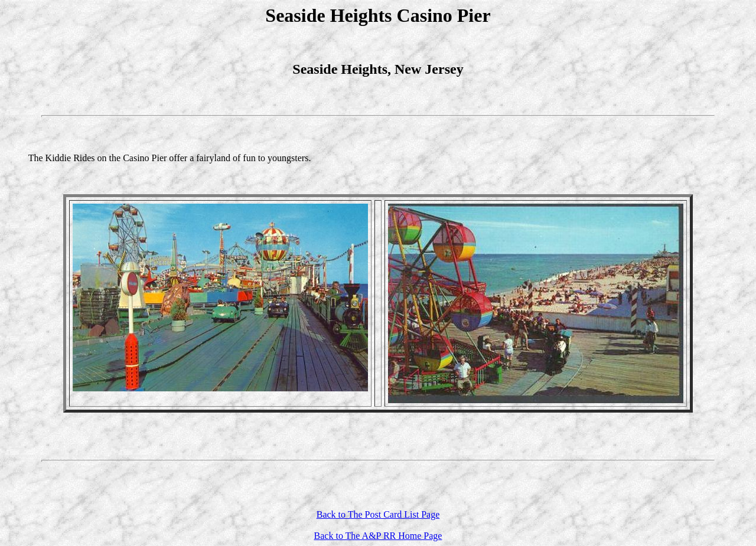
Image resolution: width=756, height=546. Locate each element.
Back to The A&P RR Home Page (378, 536)
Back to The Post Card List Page (378, 514)
